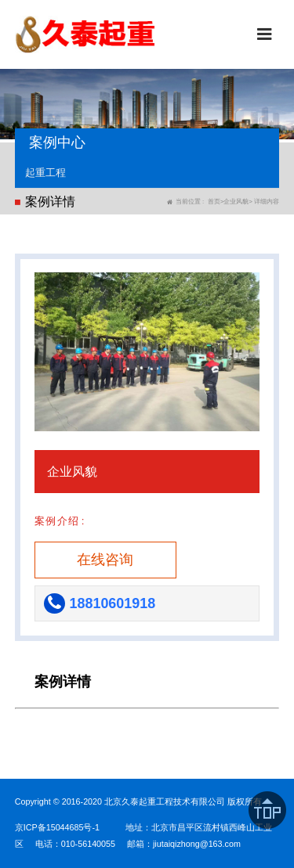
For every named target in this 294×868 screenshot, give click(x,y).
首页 (214, 202)
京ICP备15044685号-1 (57, 827)
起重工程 (45, 173)
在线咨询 (105, 560)
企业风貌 (236, 202)
